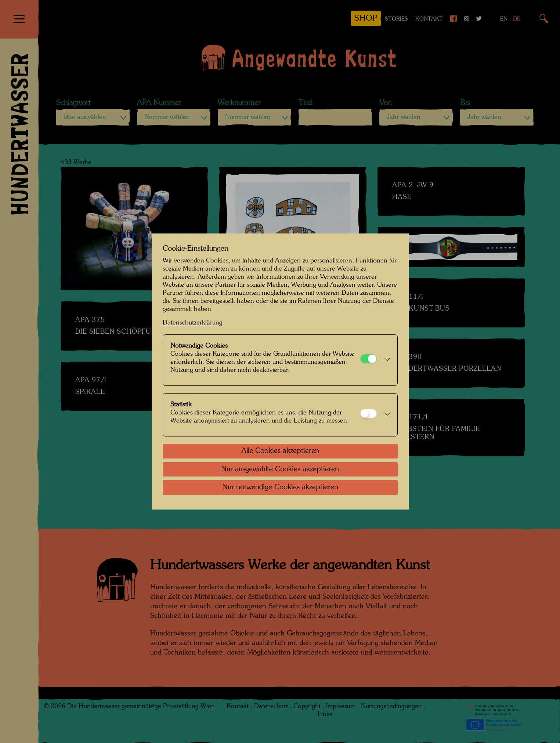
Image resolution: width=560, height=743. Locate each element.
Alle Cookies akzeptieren (280, 451)
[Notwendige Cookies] (368, 359)
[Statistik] (368, 414)
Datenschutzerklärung (193, 323)
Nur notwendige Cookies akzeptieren (280, 488)
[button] (385, 360)
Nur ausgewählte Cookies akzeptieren (280, 470)
